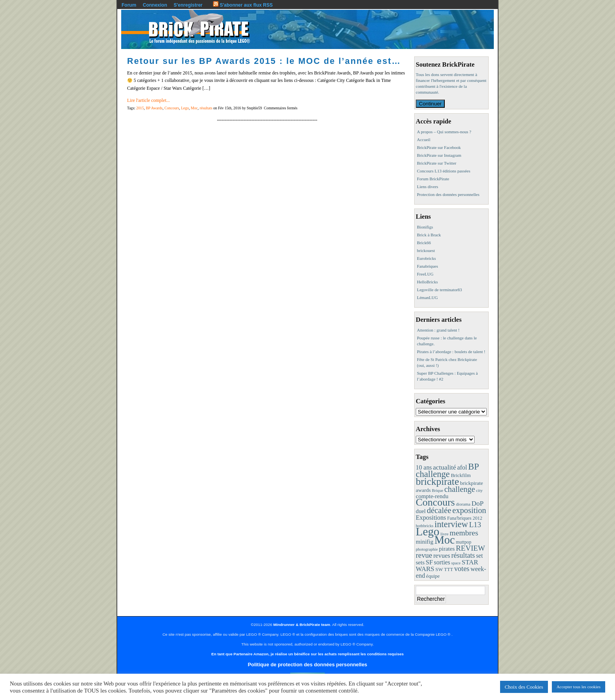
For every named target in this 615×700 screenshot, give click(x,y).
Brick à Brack (429, 235)
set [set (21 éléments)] (479, 556)
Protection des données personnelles (448, 194)
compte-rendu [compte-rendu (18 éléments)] (432, 496)
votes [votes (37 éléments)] (462, 569)
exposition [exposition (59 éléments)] (469, 510)
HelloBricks (427, 282)
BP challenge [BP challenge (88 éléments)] (447, 470)
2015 (140, 108)
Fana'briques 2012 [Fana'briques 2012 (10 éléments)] (465, 518)
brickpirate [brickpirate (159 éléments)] (437, 481)
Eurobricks (426, 258)
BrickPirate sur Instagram (439, 155)
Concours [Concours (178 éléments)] (435, 502)
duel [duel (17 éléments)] (421, 511)
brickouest (426, 250)
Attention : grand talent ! (438, 330)
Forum (129, 5)
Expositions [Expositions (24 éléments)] (431, 518)
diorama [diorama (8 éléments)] (463, 504)
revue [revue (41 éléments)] (424, 555)
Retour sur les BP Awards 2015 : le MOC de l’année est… (264, 61)
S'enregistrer (188, 5)
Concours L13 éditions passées (444, 171)
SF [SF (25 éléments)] (429, 562)
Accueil (424, 140)
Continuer (430, 104)
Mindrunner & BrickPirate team (302, 625)
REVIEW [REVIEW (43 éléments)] (470, 548)
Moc (194, 108)
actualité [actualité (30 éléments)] (445, 467)
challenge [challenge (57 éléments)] (460, 489)
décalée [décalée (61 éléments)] (439, 510)
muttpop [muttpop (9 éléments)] (463, 542)
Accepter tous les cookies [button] (579, 687)
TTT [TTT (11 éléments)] (449, 569)
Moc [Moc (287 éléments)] (445, 540)
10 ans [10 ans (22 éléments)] (424, 467)
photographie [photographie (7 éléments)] (427, 549)
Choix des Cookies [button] (524, 687)
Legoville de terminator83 (439, 290)
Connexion (155, 5)
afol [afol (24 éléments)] (462, 467)
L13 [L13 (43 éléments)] (475, 525)
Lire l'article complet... (148, 100)
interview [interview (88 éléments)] (451, 524)
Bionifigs (425, 227)
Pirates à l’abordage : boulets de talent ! (451, 352)
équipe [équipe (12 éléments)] (433, 576)
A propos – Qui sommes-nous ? (444, 132)
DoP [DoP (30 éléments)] (478, 503)
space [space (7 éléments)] (456, 563)
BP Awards (154, 108)
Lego (185, 108)
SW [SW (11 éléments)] (439, 569)
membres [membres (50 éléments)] (464, 533)
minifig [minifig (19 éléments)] (425, 541)
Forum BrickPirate (433, 179)
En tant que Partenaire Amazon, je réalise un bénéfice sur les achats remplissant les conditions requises (307, 654)
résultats (206, 108)
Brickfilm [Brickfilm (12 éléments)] (461, 475)
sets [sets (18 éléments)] (420, 562)
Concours (172, 108)
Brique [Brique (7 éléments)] (438, 491)
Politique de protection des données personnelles (307, 665)
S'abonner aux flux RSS (243, 5)
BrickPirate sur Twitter (437, 163)
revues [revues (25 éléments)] (442, 556)
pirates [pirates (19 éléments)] (447, 549)
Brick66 (424, 243)
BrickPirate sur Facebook (439, 147)
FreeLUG (425, 274)
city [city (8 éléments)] (479, 490)
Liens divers (428, 187)
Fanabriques (428, 266)
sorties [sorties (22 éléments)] (442, 562)
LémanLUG (427, 297)
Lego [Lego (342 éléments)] (428, 531)
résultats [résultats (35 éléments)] (463, 555)
